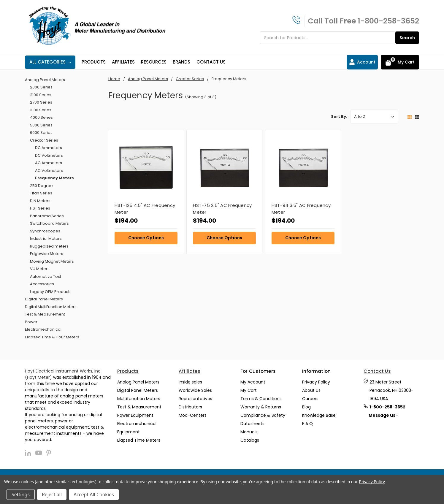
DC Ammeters (49, 148)
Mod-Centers (193, 415)
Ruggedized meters (49, 246)
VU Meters (40, 269)
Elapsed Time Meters (139, 440)
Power (31, 322)
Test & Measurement (45, 314)
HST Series (40, 208)
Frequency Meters (54, 178)
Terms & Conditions (261, 399)
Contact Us (211, 62)
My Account (253, 382)
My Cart (249, 390)
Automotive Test (46, 276)
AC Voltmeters (49, 171)
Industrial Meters (46, 238)
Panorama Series (47, 216)
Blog (306, 407)
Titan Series (41, 193)
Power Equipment (135, 415)
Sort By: (339, 117)
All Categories (50, 62)
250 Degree (41, 186)
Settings (21, 495)
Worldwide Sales (195, 390)
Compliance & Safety (263, 415)
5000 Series (41, 125)
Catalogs (250, 440)
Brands (181, 62)
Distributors (190, 407)
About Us (311, 390)
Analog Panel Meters (45, 80)
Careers (310, 399)
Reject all (52, 495)
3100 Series (41, 110)
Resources (154, 62)
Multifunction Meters (139, 399)
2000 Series (41, 87)
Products (94, 62)
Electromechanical (43, 329)
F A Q (307, 424)
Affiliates (123, 62)
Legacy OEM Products (51, 292)
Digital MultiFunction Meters (51, 307)
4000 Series (41, 117)
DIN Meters (40, 201)
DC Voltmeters (49, 155)
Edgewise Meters (47, 254)
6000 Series (41, 133)
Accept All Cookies (94, 495)
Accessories (42, 284)
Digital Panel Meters (44, 299)
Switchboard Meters (49, 223)
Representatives (195, 399)
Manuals (249, 432)
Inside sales (190, 382)
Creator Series (44, 140)
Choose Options (146, 238)
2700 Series (41, 102)
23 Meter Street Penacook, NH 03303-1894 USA (391, 390)
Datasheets (252, 424)
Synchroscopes (45, 231)
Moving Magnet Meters (52, 261)
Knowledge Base (319, 415)
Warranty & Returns (261, 407)
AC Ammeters (49, 163)
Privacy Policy (316, 382)
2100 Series (41, 95)
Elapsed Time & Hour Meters (52, 337)
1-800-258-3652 (388, 21)
